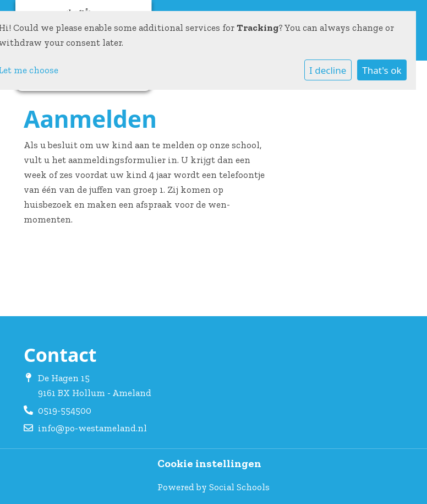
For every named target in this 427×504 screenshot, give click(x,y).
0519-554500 (65, 410)
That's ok (382, 70)
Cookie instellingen (209, 464)
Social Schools (239, 487)
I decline (328, 70)
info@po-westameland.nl (92, 428)
